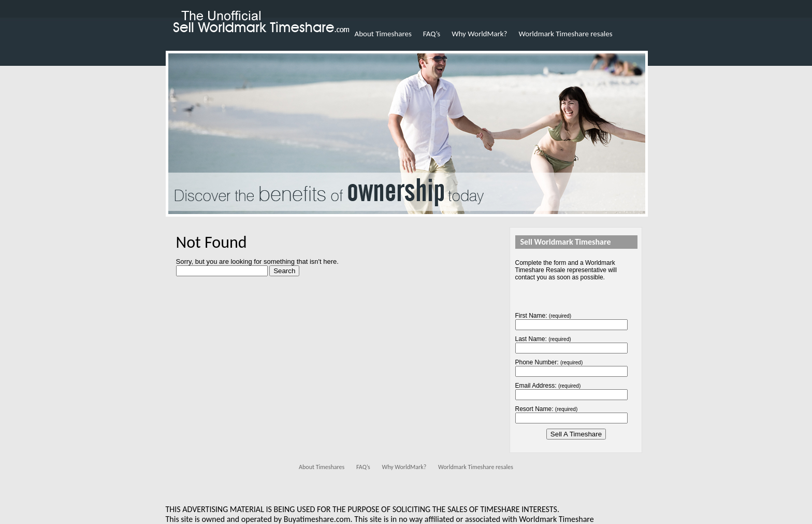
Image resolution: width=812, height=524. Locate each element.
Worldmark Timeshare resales (566, 34)
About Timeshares (383, 34)
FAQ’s (432, 34)
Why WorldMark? (479, 34)
